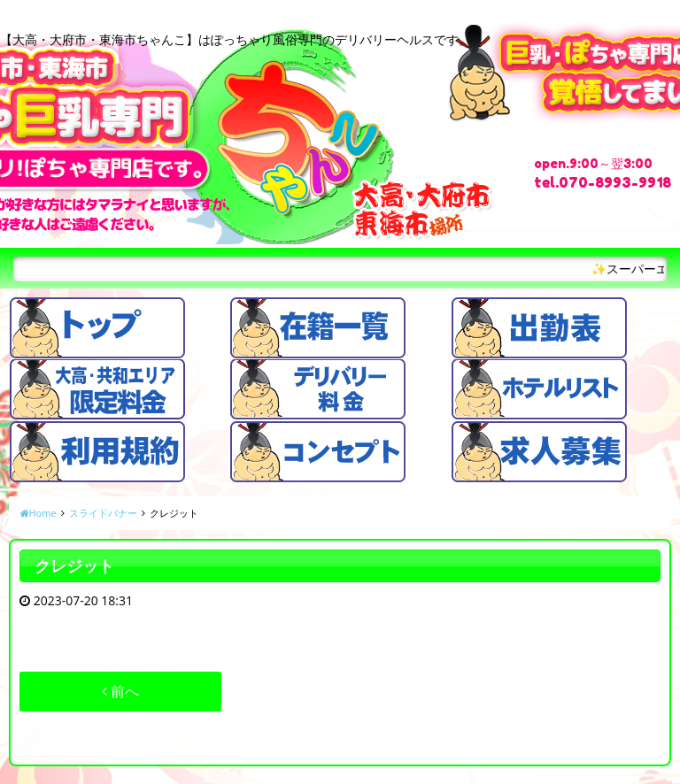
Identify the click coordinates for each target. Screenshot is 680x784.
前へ (120, 691)
